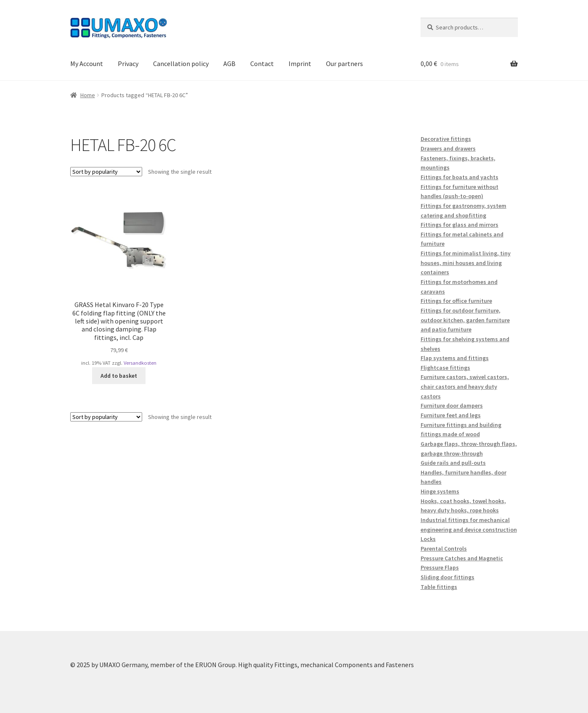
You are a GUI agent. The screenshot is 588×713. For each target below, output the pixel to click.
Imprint (300, 64)
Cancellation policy (181, 64)
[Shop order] (106, 172)
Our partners (344, 64)
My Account (87, 64)
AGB (229, 64)
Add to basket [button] (119, 376)
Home (88, 95)
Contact (262, 64)
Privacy (128, 64)
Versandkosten (140, 363)
